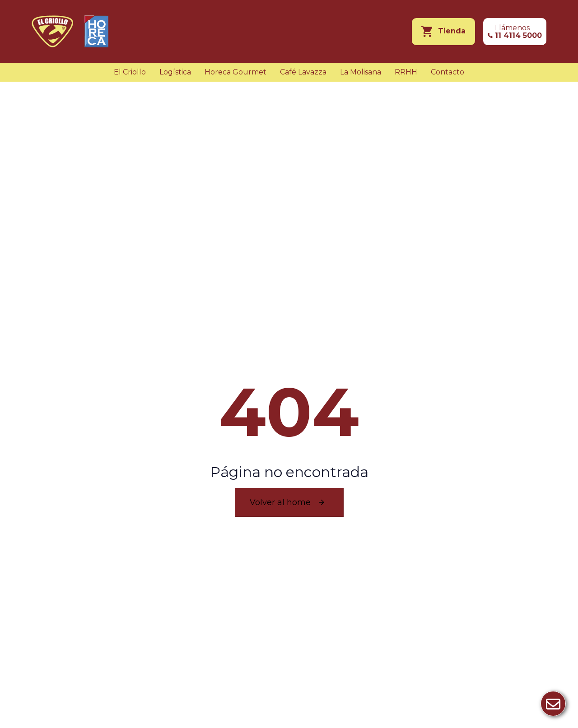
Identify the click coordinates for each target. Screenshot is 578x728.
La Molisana (361, 72)
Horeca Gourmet (235, 72)
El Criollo (130, 72)
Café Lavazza (303, 72)
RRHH (406, 72)
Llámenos (518, 32)
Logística (175, 72)
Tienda (452, 31)
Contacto (447, 72)
